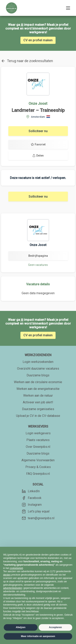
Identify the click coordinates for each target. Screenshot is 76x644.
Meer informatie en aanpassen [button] (38, 636)
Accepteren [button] (55, 627)
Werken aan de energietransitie (38, 389)
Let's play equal (36, 511)
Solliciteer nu (38, 131)
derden (7, 575)
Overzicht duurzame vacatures (38, 369)
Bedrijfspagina (38, 256)
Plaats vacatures (38, 440)
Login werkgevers (38, 433)
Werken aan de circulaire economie (38, 382)
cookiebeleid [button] (16, 568)
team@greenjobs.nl (38, 518)
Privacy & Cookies (38, 467)
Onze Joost (38, 103)
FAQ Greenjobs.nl (38, 474)
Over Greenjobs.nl (38, 447)
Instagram (32, 505)
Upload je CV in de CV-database (38, 416)
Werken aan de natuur (38, 396)
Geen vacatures (38, 265)
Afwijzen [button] (21, 627)
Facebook (32, 498)
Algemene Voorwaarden (38, 460)
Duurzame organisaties (38, 409)
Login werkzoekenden (38, 362)
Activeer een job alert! (38, 402)
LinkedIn (31, 491)
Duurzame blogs (38, 375)
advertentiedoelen (13, 588)
